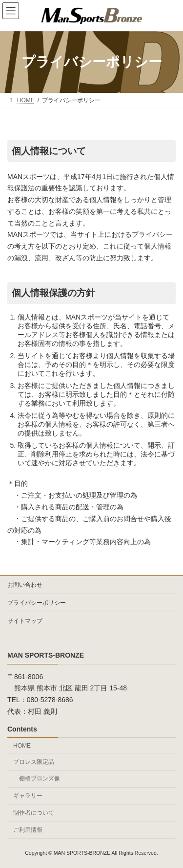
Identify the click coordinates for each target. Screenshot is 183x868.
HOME (22, 746)
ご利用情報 (28, 830)
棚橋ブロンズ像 (40, 778)
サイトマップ (25, 621)
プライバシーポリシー (37, 603)
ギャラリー (28, 796)
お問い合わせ (25, 585)
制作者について (34, 813)
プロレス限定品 (34, 762)
